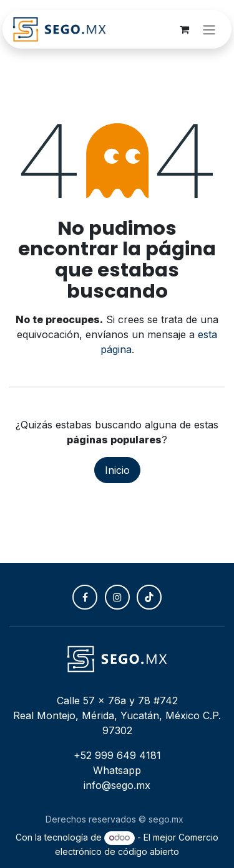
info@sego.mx (117, 785)
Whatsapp (117, 770)
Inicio (117, 470)
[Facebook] (85, 597)
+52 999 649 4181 (117, 755)
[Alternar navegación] (209, 29)
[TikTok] (149, 597)
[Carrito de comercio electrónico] (184, 29)
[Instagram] (117, 597)
